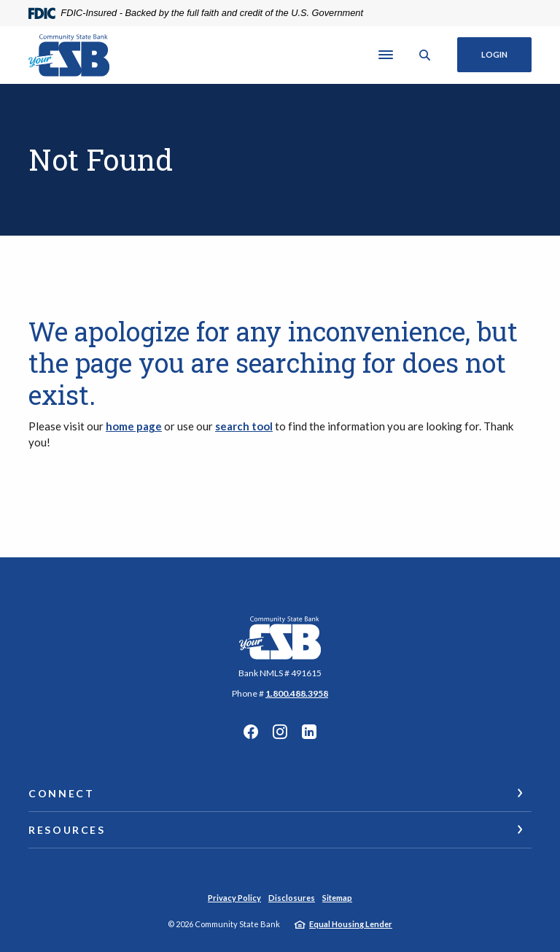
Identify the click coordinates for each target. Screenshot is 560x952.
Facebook (251, 732)
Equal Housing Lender (351, 924)
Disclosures (292, 898)
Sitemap (337, 898)
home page (134, 426)
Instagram (280, 732)
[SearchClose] (425, 55)
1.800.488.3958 (297, 693)
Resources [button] (67, 830)
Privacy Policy (234, 898)
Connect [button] (61, 793)
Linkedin (309, 732)
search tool (244, 426)
